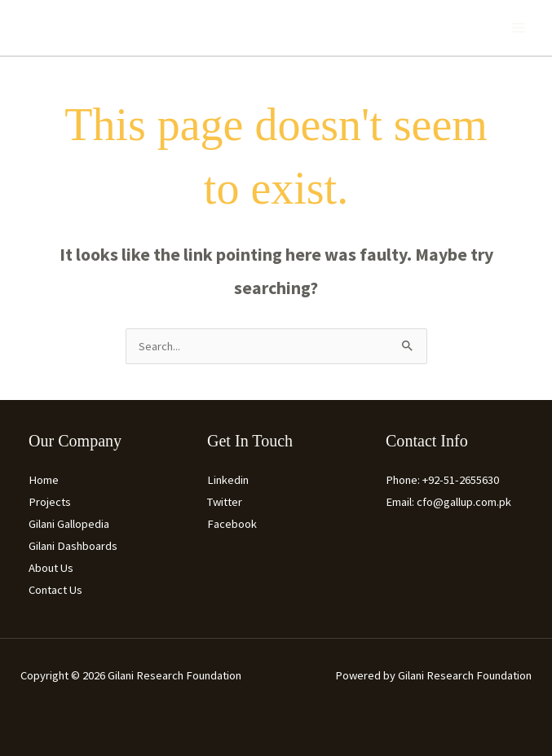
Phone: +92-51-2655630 (442, 480)
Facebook (232, 524)
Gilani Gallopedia (69, 524)
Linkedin (228, 480)
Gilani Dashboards (73, 546)
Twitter (225, 502)
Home (44, 480)
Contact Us (55, 590)
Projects (50, 502)
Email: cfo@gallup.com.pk (448, 502)
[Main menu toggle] (519, 28)
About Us (51, 568)
